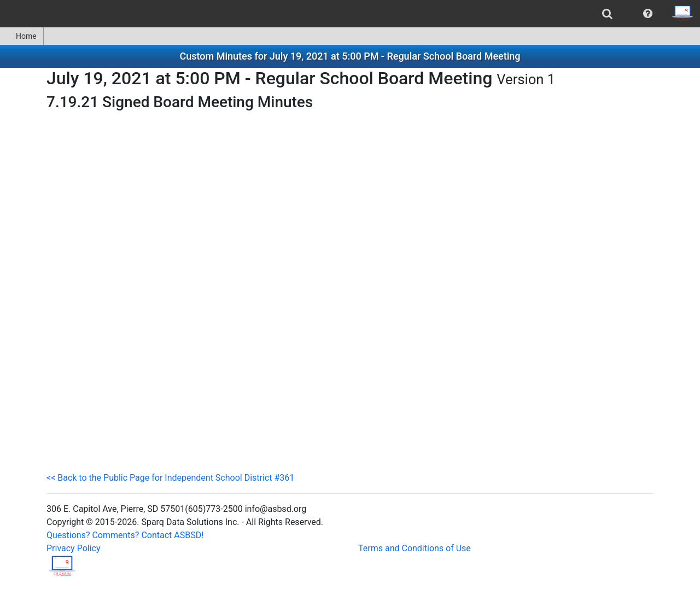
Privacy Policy (74, 548)
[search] (607, 14)
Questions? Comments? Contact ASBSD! (125, 535)
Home (22, 36)
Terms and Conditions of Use (415, 548)
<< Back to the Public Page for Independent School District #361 (170, 478)
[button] (648, 14)
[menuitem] (607, 14)
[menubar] (350, 14)
